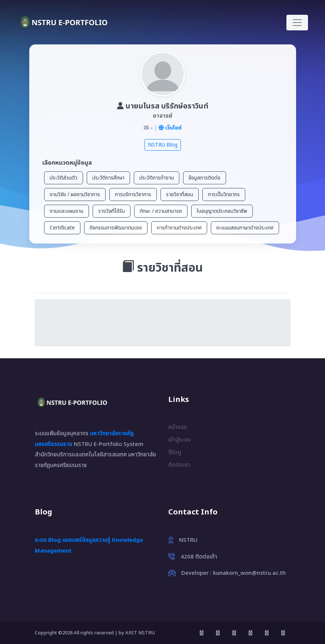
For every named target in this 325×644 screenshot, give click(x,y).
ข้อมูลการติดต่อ (205, 178)
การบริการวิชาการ (133, 194)
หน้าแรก (178, 427)
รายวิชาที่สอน (180, 194)
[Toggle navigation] (297, 23)
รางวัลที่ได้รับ (112, 211)
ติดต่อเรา (179, 465)
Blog (175, 452)
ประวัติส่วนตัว (64, 178)
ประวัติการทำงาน (157, 178)
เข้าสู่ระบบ (180, 440)
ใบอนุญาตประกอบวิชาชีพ (222, 211)
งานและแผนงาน (67, 211)
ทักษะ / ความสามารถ (161, 211)
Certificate (62, 228)
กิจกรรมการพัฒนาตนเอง (116, 228)
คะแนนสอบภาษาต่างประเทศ (245, 228)
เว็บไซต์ (170, 128)
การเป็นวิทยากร (224, 194)
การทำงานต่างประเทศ (179, 228)
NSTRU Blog (163, 145)
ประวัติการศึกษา (108, 178)
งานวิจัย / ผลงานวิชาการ (75, 194)
